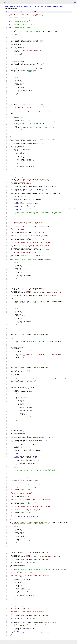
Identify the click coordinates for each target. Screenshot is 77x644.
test (57, 7)
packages (47, 7)
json (75, 642)
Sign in (74, 2)
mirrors (12, 7)
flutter (7, 7)
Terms (16, 642)
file (33, 12)
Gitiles (8, 642)
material (62, 7)
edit (37, 12)
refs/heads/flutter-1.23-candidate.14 (31, 7)
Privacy (12, 642)
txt (71, 642)
